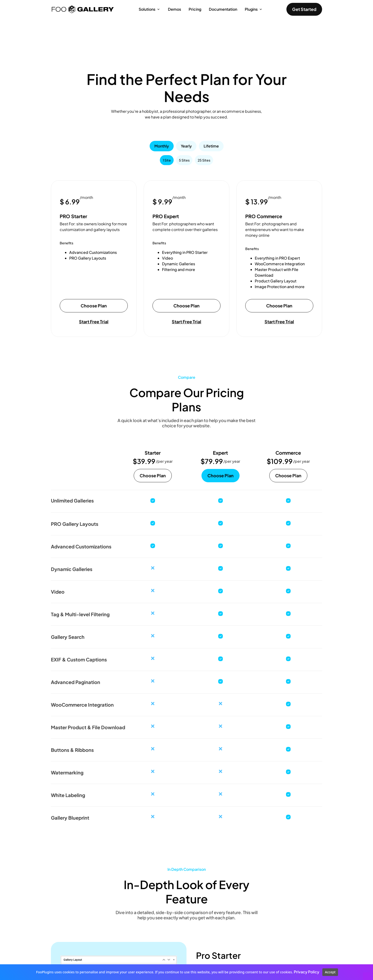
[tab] (162, 146)
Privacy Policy (307, 972)
